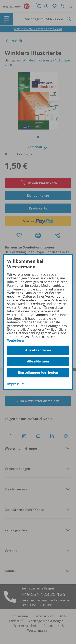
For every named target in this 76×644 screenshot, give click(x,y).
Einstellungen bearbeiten (38, 372)
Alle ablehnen (38, 361)
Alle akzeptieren (38, 350)
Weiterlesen (16, 340)
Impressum (16, 384)
